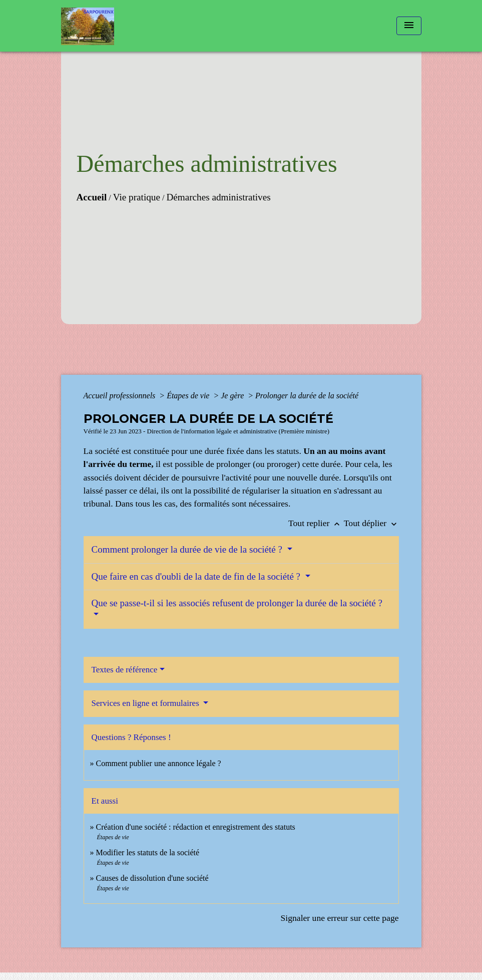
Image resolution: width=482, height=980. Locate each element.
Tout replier (316, 523)
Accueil (92, 197)
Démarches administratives (218, 197)
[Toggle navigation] (409, 26)
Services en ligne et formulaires (147, 703)
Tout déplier (371, 523)
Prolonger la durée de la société (307, 396)
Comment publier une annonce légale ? (159, 763)
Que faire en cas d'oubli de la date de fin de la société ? (197, 576)
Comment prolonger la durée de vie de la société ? (188, 549)
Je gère (233, 396)
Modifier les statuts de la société (148, 852)
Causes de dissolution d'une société (152, 878)
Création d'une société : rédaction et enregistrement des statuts (196, 827)
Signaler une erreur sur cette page (340, 918)
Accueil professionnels (121, 396)
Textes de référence (125, 670)
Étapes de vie (189, 396)
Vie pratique (137, 197)
